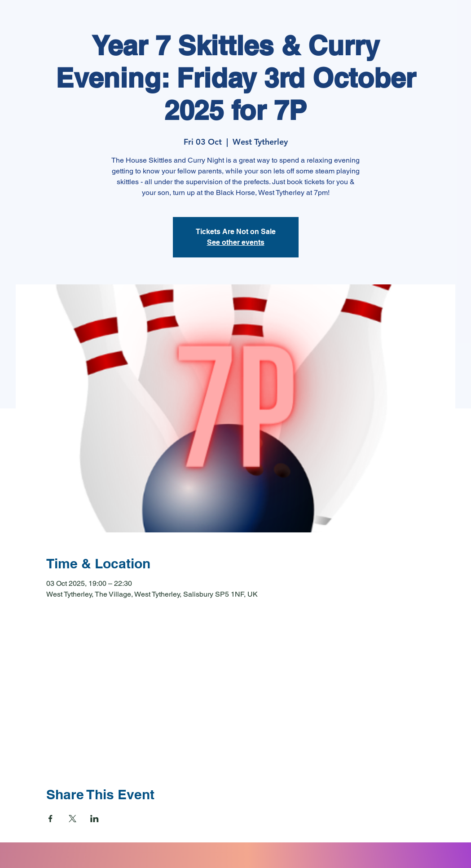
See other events (236, 242)
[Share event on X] (73, 819)
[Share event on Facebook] (51, 819)
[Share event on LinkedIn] (95, 819)
